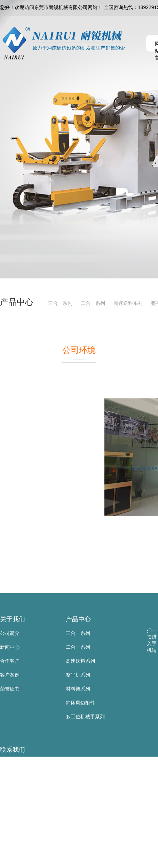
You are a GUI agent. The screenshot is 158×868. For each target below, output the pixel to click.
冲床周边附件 (80, 703)
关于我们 (13, 619)
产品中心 (78, 619)
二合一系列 (93, 303)
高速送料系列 (128, 303)
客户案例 (10, 675)
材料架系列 (78, 689)
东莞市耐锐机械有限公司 (27, 764)
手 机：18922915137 (23, 791)
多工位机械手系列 (85, 717)
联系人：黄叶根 (17, 778)
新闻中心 (10, 647)
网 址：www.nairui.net (24, 847)
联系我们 (13, 750)
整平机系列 (78, 675)
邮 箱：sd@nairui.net (23, 833)
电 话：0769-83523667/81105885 (37, 805)
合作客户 (10, 661)
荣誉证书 (10, 689)
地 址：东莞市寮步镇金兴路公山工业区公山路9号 (53, 861)
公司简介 (10, 633)
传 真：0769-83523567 (25, 819)
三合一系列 (60, 303)
